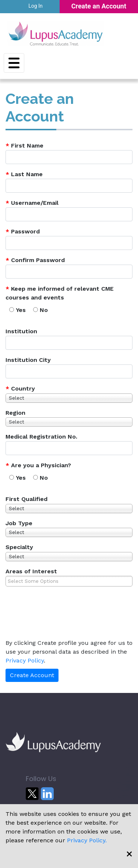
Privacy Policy (25, 660)
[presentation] (56, 618)
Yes (21, 310)
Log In (35, 6)
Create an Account (99, 6)
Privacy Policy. (87, 840)
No (44, 310)
